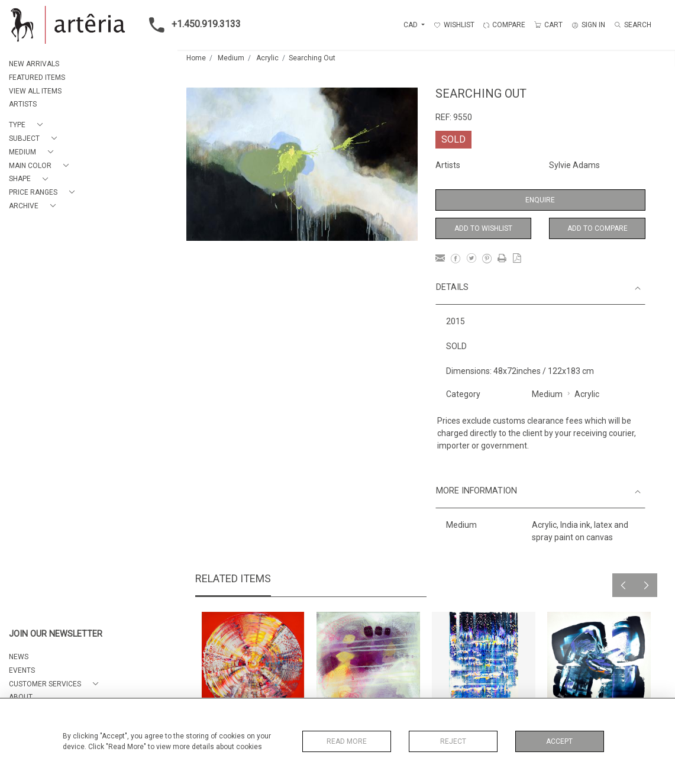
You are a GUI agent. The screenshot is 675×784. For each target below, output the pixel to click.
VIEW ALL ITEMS (35, 91)
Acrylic (267, 58)
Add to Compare (598, 228)
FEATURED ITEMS (37, 78)
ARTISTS (23, 104)
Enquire (540, 200)
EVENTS (22, 670)
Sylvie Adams (574, 165)
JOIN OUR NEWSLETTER (56, 634)
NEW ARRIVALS (34, 64)
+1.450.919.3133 (191, 25)
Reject (453, 741)
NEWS (19, 657)
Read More (347, 741)
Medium (231, 58)
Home (196, 58)
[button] (28, 125)
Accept (559, 741)
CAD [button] (411, 25)
